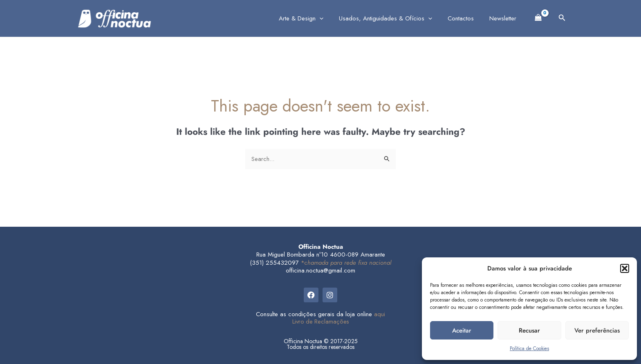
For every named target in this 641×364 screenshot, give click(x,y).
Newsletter (505, 18)
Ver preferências (597, 331)
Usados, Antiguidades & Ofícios (394, 18)
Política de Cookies (529, 348)
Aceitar (462, 331)
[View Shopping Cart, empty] (538, 17)
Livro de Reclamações (321, 322)
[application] (331, 18)
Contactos (466, 18)
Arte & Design (313, 18)
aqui (380, 314)
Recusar (529, 331)
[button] (625, 268)
